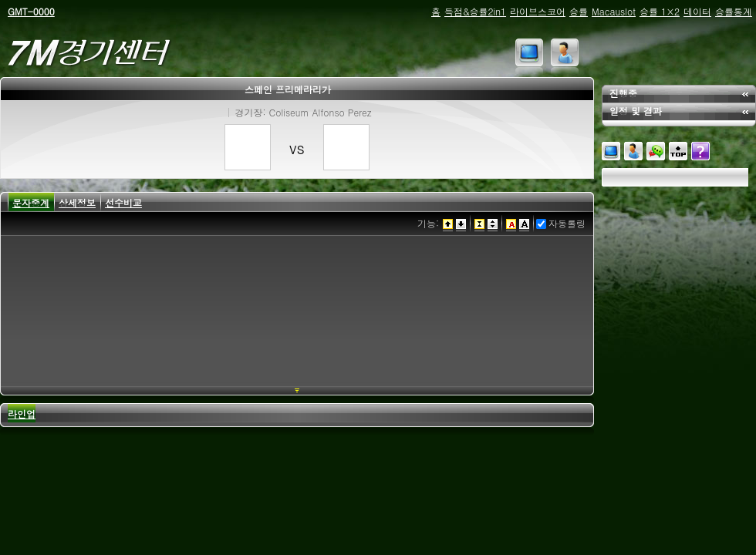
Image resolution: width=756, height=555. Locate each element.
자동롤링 (567, 223)
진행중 (623, 93)
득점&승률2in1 (475, 11)
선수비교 (123, 202)
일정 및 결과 (636, 111)
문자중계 (31, 202)
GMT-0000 (31, 11)
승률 (579, 11)
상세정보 (77, 202)
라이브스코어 (538, 11)
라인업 (22, 414)
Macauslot (614, 11)
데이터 (697, 11)
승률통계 (734, 11)
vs (297, 148)
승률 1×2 (660, 11)
